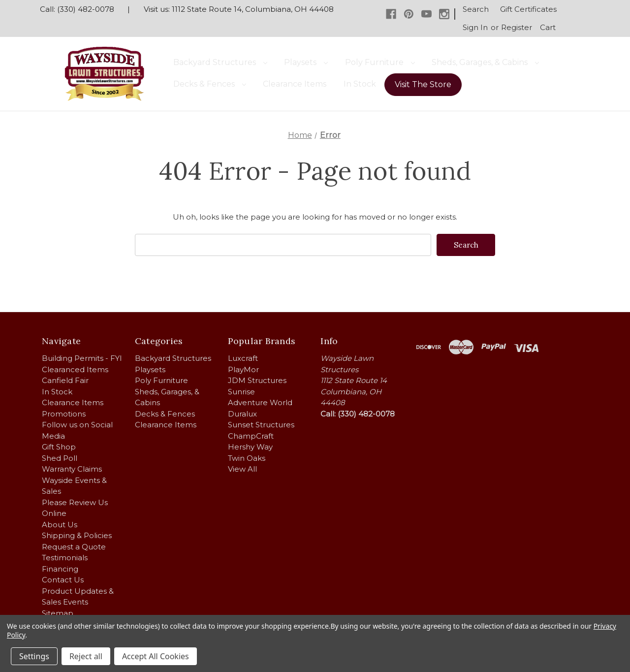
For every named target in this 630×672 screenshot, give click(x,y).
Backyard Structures (220, 62)
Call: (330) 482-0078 (77, 9)
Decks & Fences (210, 84)
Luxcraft (243, 358)
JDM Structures (257, 380)
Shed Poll (60, 458)
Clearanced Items (75, 369)
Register (517, 27)
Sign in (475, 27)
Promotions (64, 413)
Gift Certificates (528, 9)
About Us (60, 524)
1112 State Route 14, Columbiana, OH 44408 (253, 9)
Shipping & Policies (77, 535)
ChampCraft (251, 435)
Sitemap (58, 613)
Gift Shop (59, 447)
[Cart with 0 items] (548, 28)
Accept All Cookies (156, 656)
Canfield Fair (65, 380)
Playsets (306, 62)
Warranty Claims (72, 469)
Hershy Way (250, 447)
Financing (60, 568)
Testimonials (65, 558)
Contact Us (63, 580)
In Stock (360, 84)
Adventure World (260, 402)
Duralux (242, 413)
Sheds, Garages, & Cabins (485, 62)
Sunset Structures (261, 425)
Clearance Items (295, 84)
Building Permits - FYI (82, 358)
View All (242, 469)
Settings (34, 656)
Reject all (86, 656)
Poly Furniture (380, 62)
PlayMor (243, 369)
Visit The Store (423, 84)
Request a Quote (74, 546)
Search (476, 9)
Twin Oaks (247, 458)
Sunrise (241, 391)
